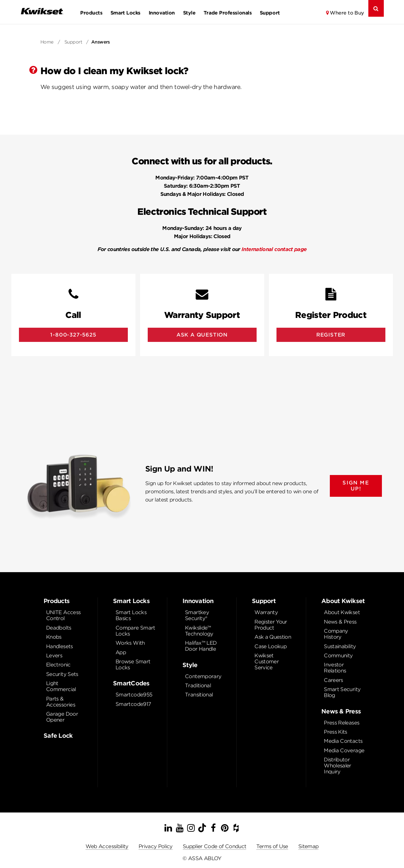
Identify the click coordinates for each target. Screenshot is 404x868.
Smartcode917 (133, 704)
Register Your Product (271, 625)
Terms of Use (272, 847)
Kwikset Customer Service (267, 662)
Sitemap (309, 847)
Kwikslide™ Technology (199, 631)
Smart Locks (125, 13)
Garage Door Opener (62, 717)
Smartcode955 (134, 695)
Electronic (58, 665)
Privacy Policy (156, 847)
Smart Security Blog (342, 693)
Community (338, 656)
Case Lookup (270, 647)
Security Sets (62, 674)
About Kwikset (342, 613)
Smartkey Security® (197, 616)
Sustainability (340, 647)
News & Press (340, 622)
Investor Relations (335, 668)
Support (270, 13)
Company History (336, 635)
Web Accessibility (107, 847)
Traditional (198, 686)
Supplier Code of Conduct (215, 847)
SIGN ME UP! (356, 486)
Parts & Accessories (61, 702)
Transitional (199, 695)
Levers (54, 656)
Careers (333, 680)
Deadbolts (59, 628)
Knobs (54, 638)
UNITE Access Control (63, 616)
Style (189, 13)
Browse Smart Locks (133, 665)
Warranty (266, 613)
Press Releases (342, 723)
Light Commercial (61, 687)
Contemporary (203, 677)
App (121, 653)
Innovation (162, 13)
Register (331, 335)
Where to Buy (347, 13)
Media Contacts (343, 742)
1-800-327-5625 (73, 335)
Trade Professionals (228, 13)
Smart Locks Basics (131, 616)
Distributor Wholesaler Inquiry (338, 766)
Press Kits (336, 732)
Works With (130, 644)
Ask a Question (273, 638)
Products (91, 13)
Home (47, 42)
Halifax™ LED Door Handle (201, 647)
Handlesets (59, 647)
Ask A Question (202, 335)
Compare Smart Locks (135, 631)
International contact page (274, 249)
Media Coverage (344, 751)
